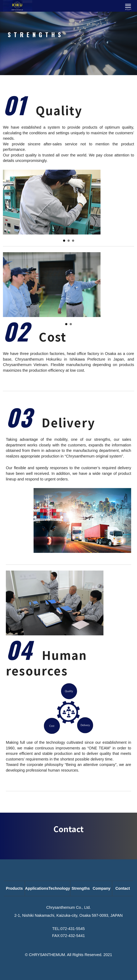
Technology (59, 888)
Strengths (81, 888)
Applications (37, 888)
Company (102, 888)
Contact (123, 888)
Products (14, 888)
